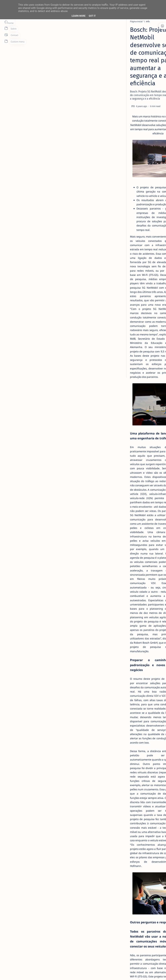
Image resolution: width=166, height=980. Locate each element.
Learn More (78, 16)
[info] (33, 21)
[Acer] (130, 160)
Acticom (21, 864)
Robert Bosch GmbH (28, 855)
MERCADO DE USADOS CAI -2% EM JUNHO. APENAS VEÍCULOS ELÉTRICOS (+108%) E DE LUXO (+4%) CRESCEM (143, 109)
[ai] (152, 160)
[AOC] (152, 177)
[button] (142, 974)
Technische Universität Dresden (35, 859)
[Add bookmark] (99, 72)
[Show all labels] (130, 192)
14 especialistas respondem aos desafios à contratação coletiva (142, 62)
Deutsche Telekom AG (29, 877)
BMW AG (21, 868)
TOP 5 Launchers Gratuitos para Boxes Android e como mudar (142, 89)
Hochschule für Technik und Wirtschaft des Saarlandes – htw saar (56, 899)
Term (123, 203)
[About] (6, 28)
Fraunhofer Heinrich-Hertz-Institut (37, 890)
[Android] (137, 81)
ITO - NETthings (31, 974)
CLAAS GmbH (24, 872)
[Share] (109, 72)
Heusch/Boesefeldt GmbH (32, 894)
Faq (153, 203)
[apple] (152, 185)
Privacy (145, 203)
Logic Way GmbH (26, 903)
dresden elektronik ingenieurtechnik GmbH (42, 881)
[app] (130, 185)
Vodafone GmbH (26, 916)
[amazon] (152, 169)
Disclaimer (133, 203)
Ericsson (21, 886)
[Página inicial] (6, 22)
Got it (92, 16)
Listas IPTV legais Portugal (141, 142)
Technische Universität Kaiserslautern (39, 912)
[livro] (137, 54)
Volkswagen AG (25, 921)
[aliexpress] (130, 169)
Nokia (19, 908)
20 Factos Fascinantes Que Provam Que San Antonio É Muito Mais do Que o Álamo (142, 128)
